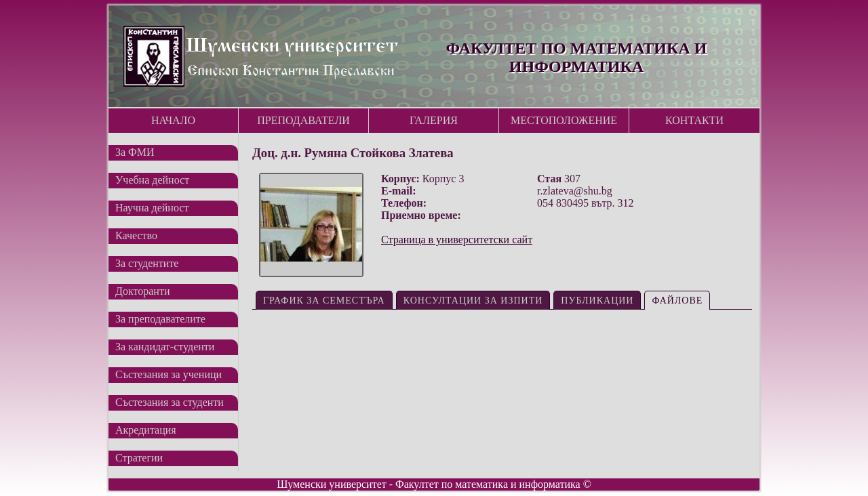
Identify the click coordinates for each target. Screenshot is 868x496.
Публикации (597, 301)
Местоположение (564, 120)
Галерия (434, 120)
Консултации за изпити (473, 301)
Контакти (694, 120)
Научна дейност (152, 208)
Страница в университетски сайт (457, 240)
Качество (136, 235)
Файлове (677, 301)
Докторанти (142, 291)
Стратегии (139, 458)
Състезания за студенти (170, 402)
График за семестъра (324, 301)
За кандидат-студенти (165, 347)
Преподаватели (303, 120)
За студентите (147, 263)
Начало (173, 120)
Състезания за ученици (169, 374)
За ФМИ (135, 152)
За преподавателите (160, 319)
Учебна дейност (152, 180)
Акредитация (146, 430)
